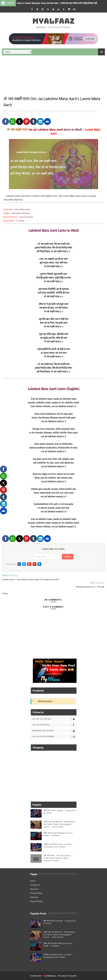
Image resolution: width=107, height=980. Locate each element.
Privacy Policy (36, 893)
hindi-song (53, 111)
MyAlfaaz (53, 21)
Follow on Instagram (54, 737)
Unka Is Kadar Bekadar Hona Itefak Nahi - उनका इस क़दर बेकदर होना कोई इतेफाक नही (57, 3)
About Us (34, 889)
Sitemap (34, 897)
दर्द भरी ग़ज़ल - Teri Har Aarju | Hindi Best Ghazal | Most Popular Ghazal (57, 858)
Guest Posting (36, 901)
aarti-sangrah (42, 111)
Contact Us (35, 885)
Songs (6, 114)
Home (33, 881)
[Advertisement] (53, 75)
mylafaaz (71, 111)
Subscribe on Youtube (54, 731)
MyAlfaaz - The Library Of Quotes (62, 976)
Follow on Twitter (54, 719)
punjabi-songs (81, 111)
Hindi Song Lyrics (45, 701)
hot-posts (62, 111)
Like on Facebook (54, 725)
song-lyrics (93, 111)
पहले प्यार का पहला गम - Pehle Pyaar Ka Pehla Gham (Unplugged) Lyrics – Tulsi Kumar (60, 824)
